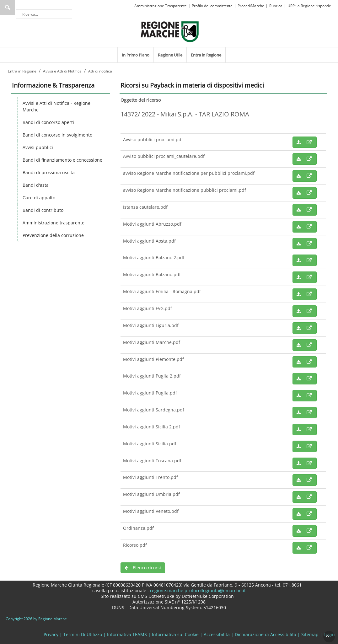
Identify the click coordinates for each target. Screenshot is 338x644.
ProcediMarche (251, 6)
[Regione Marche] (170, 31)
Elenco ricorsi (143, 568)
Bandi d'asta (36, 185)
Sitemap (310, 634)
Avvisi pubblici (38, 147)
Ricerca (8, 8)
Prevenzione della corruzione (53, 235)
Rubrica (276, 6)
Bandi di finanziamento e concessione (62, 160)
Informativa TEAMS (127, 634)
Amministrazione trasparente (54, 223)
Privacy (51, 634)
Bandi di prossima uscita (49, 172)
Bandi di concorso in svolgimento (57, 135)
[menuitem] (136, 55)
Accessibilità (217, 634)
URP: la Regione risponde (309, 6)
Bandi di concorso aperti (48, 122)
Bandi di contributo (43, 210)
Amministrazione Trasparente (161, 6)
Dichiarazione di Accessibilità (266, 634)
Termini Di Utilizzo (83, 634)
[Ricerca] (44, 14)
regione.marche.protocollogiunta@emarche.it (197, 590)
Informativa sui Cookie (175, 634)
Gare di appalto (39, 198)
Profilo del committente (212, 6)
